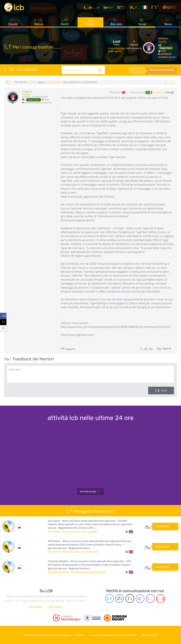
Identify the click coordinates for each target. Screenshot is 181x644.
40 (147, 526)
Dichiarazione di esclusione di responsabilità (46, 635)
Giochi (65, 23)
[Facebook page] (120, 599)
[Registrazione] (156, 8)
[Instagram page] (150, 599)
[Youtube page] (160, 599)
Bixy (20, 525)
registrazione (54, 82)
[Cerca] (100, 70)
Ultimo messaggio (117, 48)
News (168, 23)
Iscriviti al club (91, 492)
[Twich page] (140, 599)
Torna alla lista (21, 70)
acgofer (118, 51)
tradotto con (164, 93)
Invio (164, 391)
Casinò (13, 23)
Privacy (80, 635)
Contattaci (56, 607)
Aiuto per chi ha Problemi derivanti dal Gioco (113, 635)
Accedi (32, 82)
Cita (147, 349)
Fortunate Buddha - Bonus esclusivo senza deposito (77, 572)
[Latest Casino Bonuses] (15, 8)
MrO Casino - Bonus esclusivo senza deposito (73, 552)
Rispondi (167, 348)
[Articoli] (93, 8)
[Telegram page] (110, 599)
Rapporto (68, 349)
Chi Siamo (36, 607)
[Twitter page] (130, 599)
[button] (129, 532)
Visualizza (165, 526)
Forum (90, 23)
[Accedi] (170, 8)
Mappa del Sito (151, 635)
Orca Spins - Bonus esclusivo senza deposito (73, 532)
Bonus (39, 23)
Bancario (116, 23)
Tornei (142, 23)
